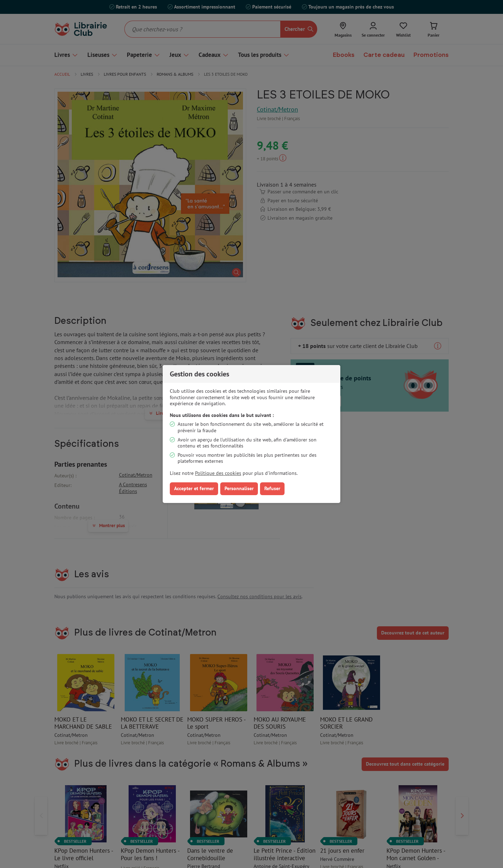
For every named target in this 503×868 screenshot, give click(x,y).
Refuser (272, 488)
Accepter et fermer (194, 488)
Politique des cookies (218, 473)
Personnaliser (239, 488)
